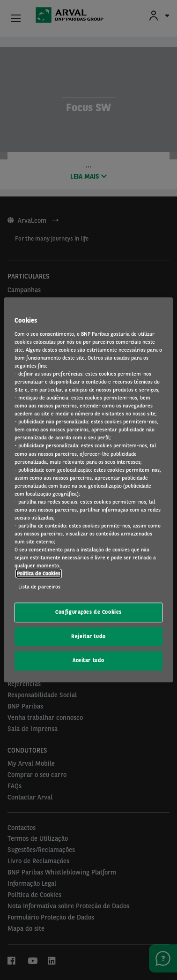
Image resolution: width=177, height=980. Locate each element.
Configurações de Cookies (88, 612)
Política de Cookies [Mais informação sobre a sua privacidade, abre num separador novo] (39, 574)
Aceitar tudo (88, 661)
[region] (88, 490)
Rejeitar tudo (88, 636)
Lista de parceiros (39, 587)
